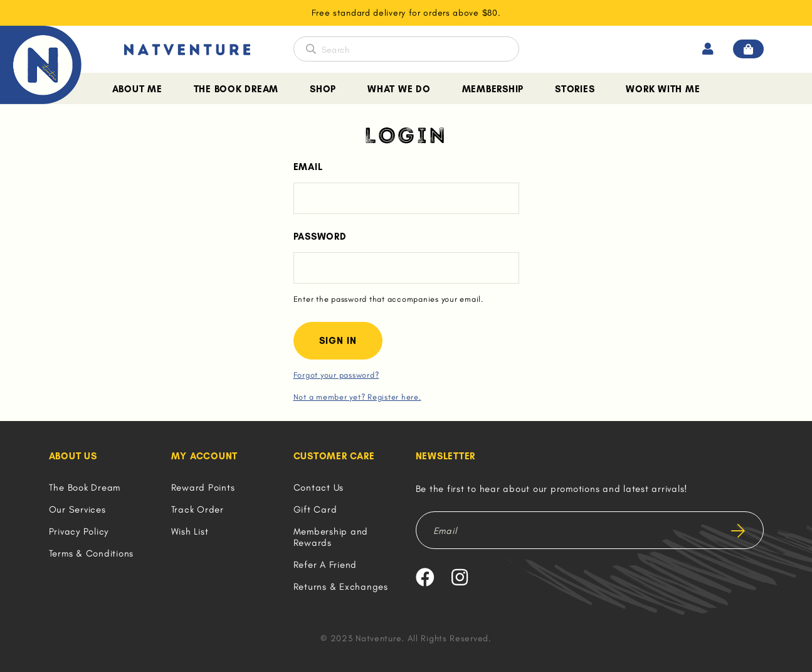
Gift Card (315, 509)
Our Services (77, 509)
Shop (323, 89)
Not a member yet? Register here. (357, 397)
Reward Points (203, 488)
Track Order (198, 509)
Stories (575, 89)
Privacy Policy (79, 531)
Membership (493, 89)
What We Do (399, 89)
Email (308, 167)
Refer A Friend (325, 565)
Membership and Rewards (331, 537)
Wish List (190, 531)
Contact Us (319, 488)
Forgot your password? (336, 375)
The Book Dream (236, 89)
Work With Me (663, 89)
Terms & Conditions (92, 553)
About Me (137, 89)
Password (320, 237)
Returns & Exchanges (341, 587)
